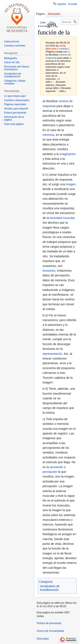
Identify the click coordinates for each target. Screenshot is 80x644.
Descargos (43, 639)
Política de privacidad (49, 623)
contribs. (64, 49)
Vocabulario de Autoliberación (50, 588)
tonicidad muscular (62, 218)
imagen (71, 184)
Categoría (46, 582)
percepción (50, 472)
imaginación (68, 154)
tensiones (49, 271)
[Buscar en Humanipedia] (70, 22)
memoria (48, 135)
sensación (56, 467)
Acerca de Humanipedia (50, 631)
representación (52, 354)
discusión (52, 49)
